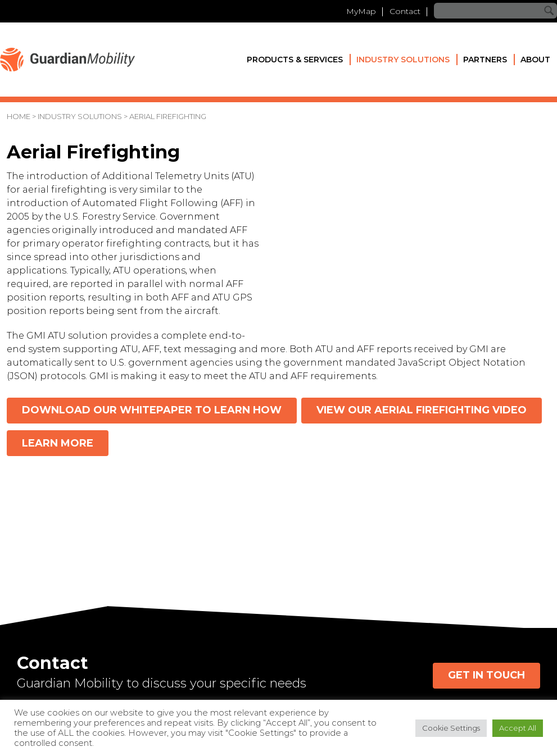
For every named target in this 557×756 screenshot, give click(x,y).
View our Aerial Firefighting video (422, 410)
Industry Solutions (403, 60)
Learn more (58, 443)
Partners (485, 60)
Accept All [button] (518, 728)
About (535, 60)
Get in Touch (486, 675)
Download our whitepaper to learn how (152, 410)
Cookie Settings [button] (451, 728)
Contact (405, 11)
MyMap (361, 11)
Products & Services (295, 60)
